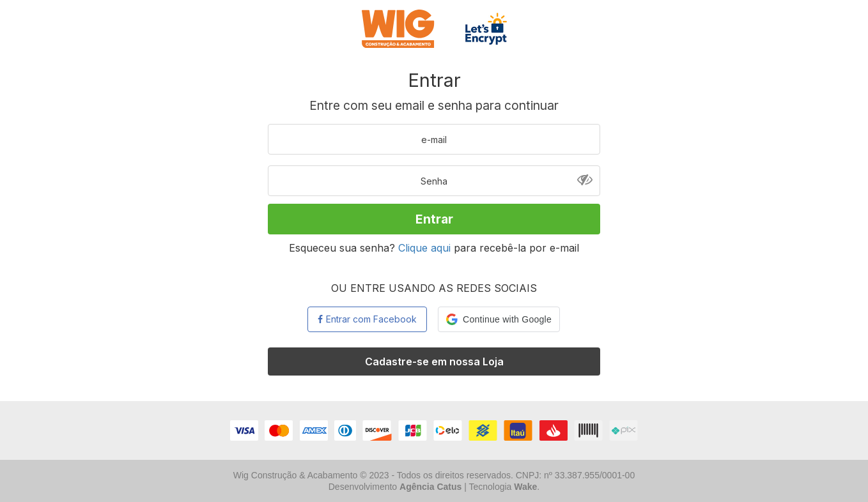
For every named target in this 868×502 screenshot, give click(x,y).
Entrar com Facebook (367, 319)
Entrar (434, 219)
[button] (499, 319)
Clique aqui (424, 248)
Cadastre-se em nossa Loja (434, 361)
